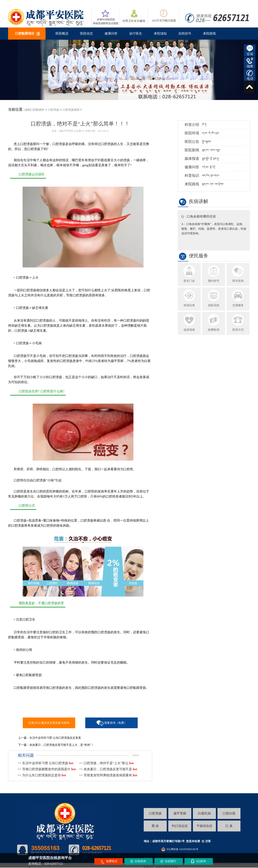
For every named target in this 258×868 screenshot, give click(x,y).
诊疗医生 (136, 33)
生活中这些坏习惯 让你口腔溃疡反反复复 (55, 738)
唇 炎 (155, 826)
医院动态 (86, 33)
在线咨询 (140, 861)
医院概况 (62, 33)
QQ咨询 (201, 861)
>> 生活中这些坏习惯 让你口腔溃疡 (46, 763)
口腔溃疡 (53, 110)
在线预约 (170, 861)
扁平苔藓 (180, 813)
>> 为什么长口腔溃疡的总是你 (42, 775)
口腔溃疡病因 (71, 110)
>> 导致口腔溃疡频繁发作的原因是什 (47, 769)
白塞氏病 (204, 813)
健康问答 (111, 33)
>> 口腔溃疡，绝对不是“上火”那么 (106, 763)
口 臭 (229, 826)
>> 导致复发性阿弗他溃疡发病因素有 (108, 775)
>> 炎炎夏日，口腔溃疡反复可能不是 (108, 769)
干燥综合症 (204, 826)
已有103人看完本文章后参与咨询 (49, 723)
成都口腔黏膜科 (34, 110)
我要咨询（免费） (115, 723)
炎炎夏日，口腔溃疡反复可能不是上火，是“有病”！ (62, 745)
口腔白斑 (229, 813)
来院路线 (209, 33)
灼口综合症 (180, 826)
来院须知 (160, 33)
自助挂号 (185, 33)
